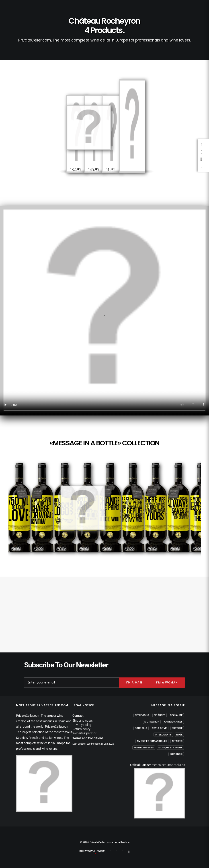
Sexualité (176, 715)
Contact (78, 716)
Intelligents (163, 735)
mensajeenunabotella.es (168, 765)
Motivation (152, 722)
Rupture (177, 728)
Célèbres (160, 715)
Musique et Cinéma (170, 748)
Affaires (177, 741)
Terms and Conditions (88, 738)
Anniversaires (173, 722)
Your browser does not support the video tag (104, 311)
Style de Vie (160, 728)
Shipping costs (83, 721)
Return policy (81, 729)
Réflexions (142, 715)
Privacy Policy (82, 725)
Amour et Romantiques (152, 741)
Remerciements (144, 748)
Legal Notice (122, 842)
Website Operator (84, 733)
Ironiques (176, 754)
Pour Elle (141, 728)
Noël (179, 735)
